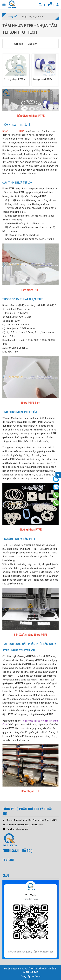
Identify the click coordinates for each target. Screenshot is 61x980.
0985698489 (23, 825)
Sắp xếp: (19, 44)
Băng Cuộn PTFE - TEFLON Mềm (43, 80)
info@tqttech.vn (21, 829)
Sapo (38, 976)
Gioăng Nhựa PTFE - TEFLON (14, 80)
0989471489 (37, 825)
